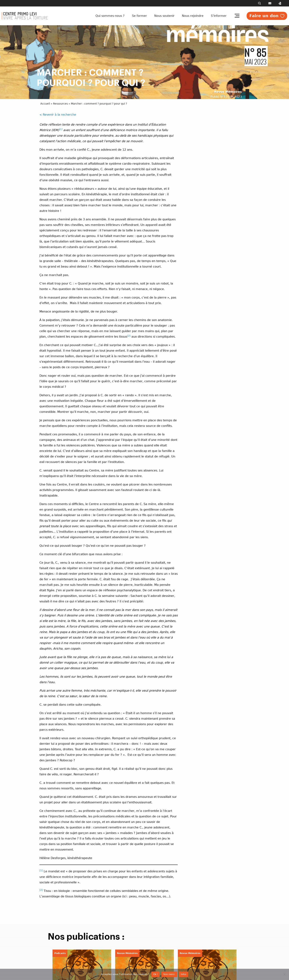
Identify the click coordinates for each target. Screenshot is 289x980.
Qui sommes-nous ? (110, 16)
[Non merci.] (284, 974)
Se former (139, 16)
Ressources (60, 104)
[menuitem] (111, 16)
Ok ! (155, 974)
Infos (183, 974)
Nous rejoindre (193, 16)
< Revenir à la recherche (58, 115)
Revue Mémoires (228, 92)
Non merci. (169, 974)
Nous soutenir (164, 16)
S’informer (219, 16)
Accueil (45, 104)
